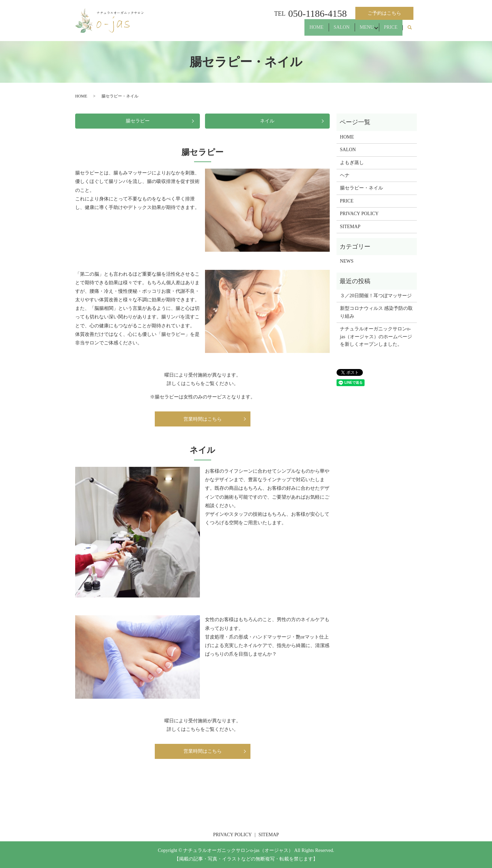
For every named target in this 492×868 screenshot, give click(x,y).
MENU (360, 30)
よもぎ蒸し (352, 163)
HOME (302, 30)
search (410, 30)
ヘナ (345, 175)
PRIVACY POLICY (359, 214)
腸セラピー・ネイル (361, 188)
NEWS (347, 261)
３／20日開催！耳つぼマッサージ (376, 296)
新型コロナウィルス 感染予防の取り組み (377, 312)
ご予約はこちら (384, 13)
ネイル (267, 121)
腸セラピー (138, 121)
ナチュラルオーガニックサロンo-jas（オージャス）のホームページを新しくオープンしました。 (376, 337)
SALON (331, 30)
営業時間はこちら (203, 419)
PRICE (388, 30)
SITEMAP (350, 227)
